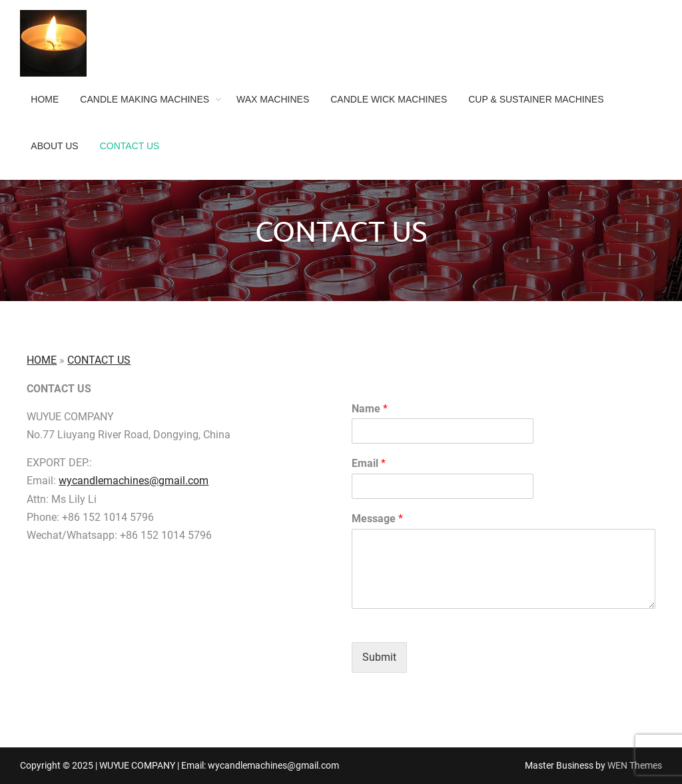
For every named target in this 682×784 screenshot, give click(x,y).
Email (369, 463)
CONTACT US (130, 146)
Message (377, 519)
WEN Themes (635, 765)
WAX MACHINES (273, 99)
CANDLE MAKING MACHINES (145, 99)
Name (370, 409)
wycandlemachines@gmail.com (134, 481)
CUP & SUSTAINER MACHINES (536, 99)
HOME (45, 99)
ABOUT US (54, 146)
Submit (379, 657)
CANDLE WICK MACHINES (389, 99)
